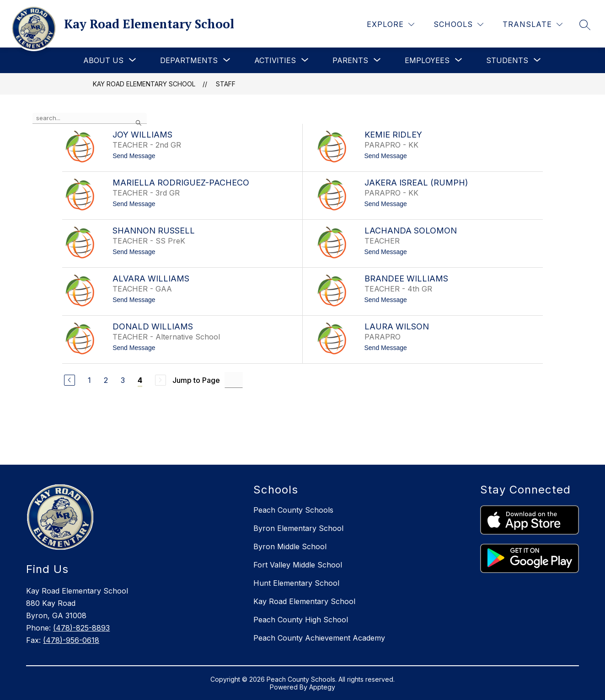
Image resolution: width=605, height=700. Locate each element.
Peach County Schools (293, 510)
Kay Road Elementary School (144, 84)
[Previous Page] (70, 380)
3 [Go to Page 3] (123, 380)
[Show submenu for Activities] (275, 60)
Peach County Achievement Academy (319, 638)
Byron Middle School (290, 546)
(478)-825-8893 (81, 628)
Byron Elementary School (298, 528)
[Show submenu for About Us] (103, 60)
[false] (90, 118)
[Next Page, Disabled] (161, 380)
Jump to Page (196, 380)
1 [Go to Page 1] (89, 380)
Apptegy (322, 687)
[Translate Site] (533, 24)
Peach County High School (301, 620)
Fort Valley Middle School (298, 565)
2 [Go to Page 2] (106, 380)
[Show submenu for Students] (507, 60)
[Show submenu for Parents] (350, 60)
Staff (226, 84)
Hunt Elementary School (296, 583)
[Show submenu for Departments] (189, 60)
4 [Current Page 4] (140, 380)
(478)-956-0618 (71, 640)
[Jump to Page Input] (234, 380)
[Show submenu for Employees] (427, 60)
